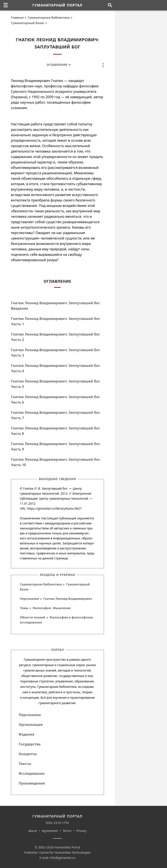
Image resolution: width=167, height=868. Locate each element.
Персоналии (29, 599)
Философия (42, 608)
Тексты (25, 764)
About (33, 831)
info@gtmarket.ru (63, 858)
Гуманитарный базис (28, 23)
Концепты (28, 754)
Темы (24, 608)
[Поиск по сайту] (110, 5)
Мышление (62, 608)
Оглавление (57, 65)
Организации (31, 725)
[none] (6, 5)
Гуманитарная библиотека (49, 17)
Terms (67, 831)
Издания (27, 734)
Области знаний (33, 617)
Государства (30, 744)
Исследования (32, 773)
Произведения (32, 783)
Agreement (50, 831)
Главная (17, 17)
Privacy (81, 831)
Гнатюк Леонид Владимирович (68, 599)
